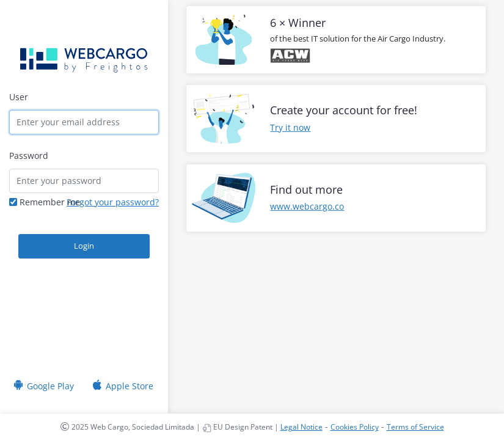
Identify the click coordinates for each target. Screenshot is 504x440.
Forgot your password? (113, 202)
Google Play (50, 383)
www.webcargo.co (307, 206)
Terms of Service (415, 427)
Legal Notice (301, 427)
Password (29, 156)
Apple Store (130, 383)
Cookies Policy (355, 427)
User (19, 97)
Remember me (45, 202)
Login (84, 246)
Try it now (290, 127)
